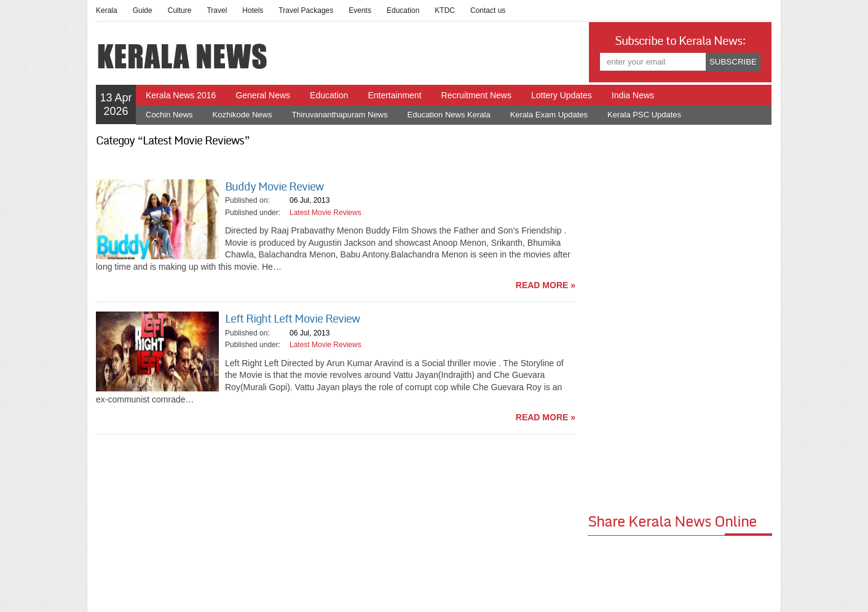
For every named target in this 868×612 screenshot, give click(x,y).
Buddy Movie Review (274, 187)
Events (360, 10)
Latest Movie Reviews (325, 213)
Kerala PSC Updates (644, 115)
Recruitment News (476, 95)
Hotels (253, 10)
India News (633, 95)
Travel (217, 10)
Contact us (488, 10)
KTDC (445, 10)
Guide (143, 10)
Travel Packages (306, 10)
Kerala (107, 10)
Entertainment (394, 95)
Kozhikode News (243, 115)
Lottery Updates (562, 95)
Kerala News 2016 (181, 95)
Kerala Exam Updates (549, 115)
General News (263, 95)
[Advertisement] (680, 318)
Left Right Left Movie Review (292, 319)
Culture (180, 10)
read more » (546, 285)
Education (403, 10)
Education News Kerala (449, 115)
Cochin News (169, 115)
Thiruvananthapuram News (339, 115)
